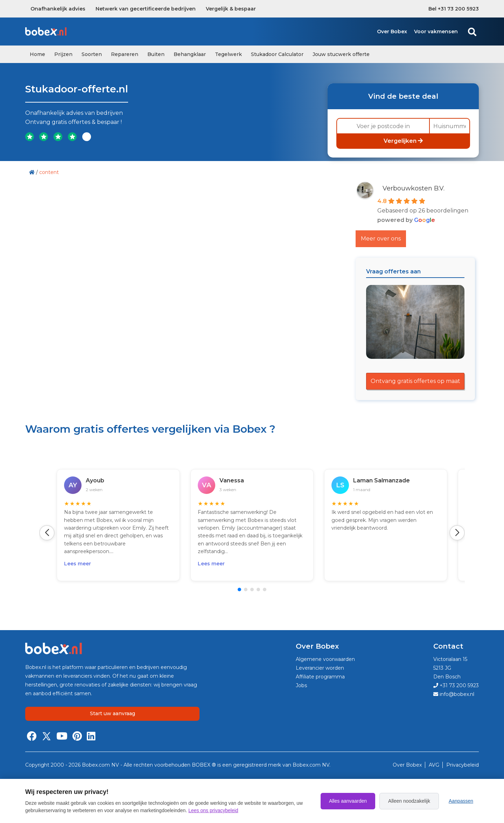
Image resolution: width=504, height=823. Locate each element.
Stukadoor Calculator (277, 54)
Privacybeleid (463, 765)
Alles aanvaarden (348, 801)
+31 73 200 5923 (456, 685)
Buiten (156, 54)
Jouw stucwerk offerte (341, 54)
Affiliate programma (320, 677)
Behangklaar (190, 54)
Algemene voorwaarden (325, 659)
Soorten (92, 54)
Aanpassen (461, 801)
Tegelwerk (228, 54)
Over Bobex (392, 32)
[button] (47, 533)
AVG (435, 765)
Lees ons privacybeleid (213, 810)
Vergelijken (403, 141)
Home (37, 54)
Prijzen (63, 54)
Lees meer (78, 564)
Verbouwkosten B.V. (414, 188)
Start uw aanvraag (113, 713)
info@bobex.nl (454, 694)
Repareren (125, 54)
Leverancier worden (320, 668)
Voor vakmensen (436, 32)
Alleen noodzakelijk (409, 801)
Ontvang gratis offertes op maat (415, 381)
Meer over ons (381, 239)
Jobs (301, 685)
